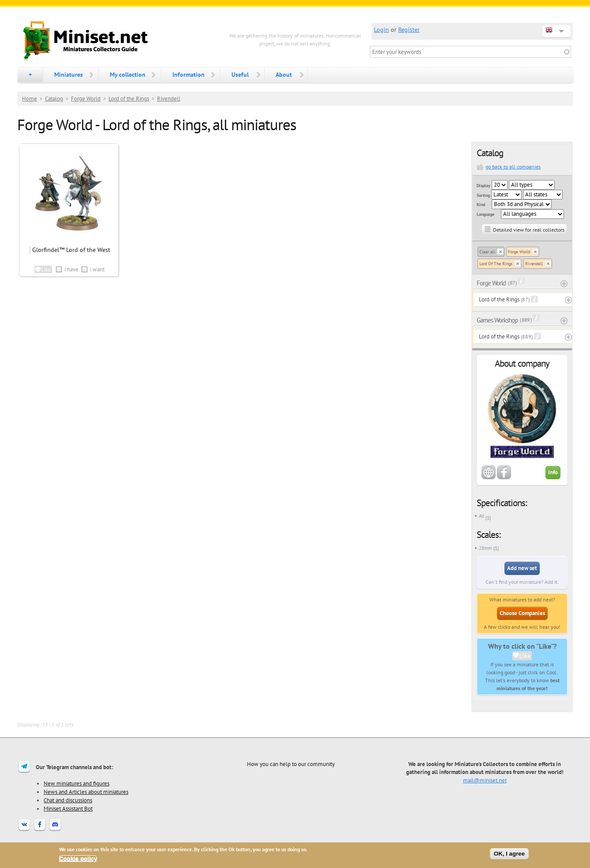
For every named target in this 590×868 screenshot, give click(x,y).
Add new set (522, 568)
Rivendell (169, 99)
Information (189, 75)
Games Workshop (497, 320)
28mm (485, 548)
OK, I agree (509, 854)
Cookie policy (78, 859)
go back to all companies (513, 167)
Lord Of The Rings (496, 264)
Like (525, 656)
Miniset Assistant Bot (68, 808)
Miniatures (69, 75)
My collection (128, 75)
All (482, 516)
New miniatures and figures (77, 783)
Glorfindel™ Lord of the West (71, 250)
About (284, 75)
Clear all (487, 252)
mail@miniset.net (485, 780)
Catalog (54, 99)
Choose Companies (522, 613)
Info (553, 472)
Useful (240, 75)
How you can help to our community (291, 764)
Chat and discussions (68, 800)
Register (409, 30)
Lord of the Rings (129, 99)
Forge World (86, 99)
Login (381, 30)
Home (30, 99)
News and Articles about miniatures (86, 792)
